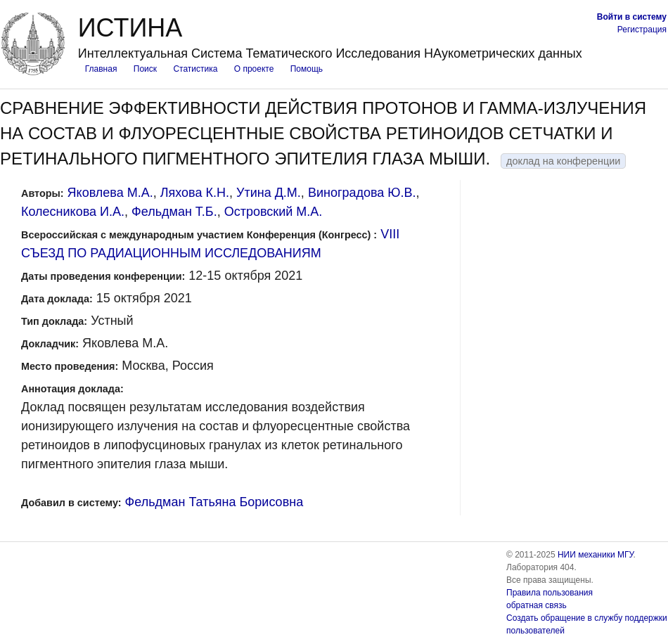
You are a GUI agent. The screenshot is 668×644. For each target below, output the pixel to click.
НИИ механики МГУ (596, 555)
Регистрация (642, 30)
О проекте (254, 69)
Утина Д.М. (269, 193)
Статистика (195, 69)
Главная (101, 69)
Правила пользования (550, 593)
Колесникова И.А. (73, 212)
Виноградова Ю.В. (362, 193)
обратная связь (537, 605)
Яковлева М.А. (110, 193)
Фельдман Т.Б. (174, 212)
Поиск (145, 69)
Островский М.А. (274, 212)
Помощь (307, 69)
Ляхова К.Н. (195, 193)
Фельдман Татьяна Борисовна (214, 502)
